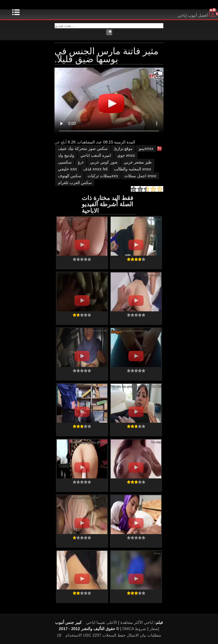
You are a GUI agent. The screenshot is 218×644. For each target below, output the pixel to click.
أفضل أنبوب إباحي (198, 15)
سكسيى (65, 162)
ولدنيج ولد (66, 155)
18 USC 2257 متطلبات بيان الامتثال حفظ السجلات (109, 635)
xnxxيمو (146, 149)
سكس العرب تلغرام (75, 183)
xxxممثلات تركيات (103, 176)
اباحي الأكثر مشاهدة (137, 622)
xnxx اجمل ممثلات (140, 176)
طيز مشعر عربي (138, 162)
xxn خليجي (67, 169)
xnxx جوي (126, 155)
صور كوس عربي (104, 162)
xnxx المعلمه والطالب (133, 169)
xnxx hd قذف (95, 169)
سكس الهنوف (70, 176)
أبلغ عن (61, 142)
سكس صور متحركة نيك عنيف (83, 149)
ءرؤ (81, 162)
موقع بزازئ (123, 149)
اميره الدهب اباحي (96, 155)
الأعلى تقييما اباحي (101, 622)
